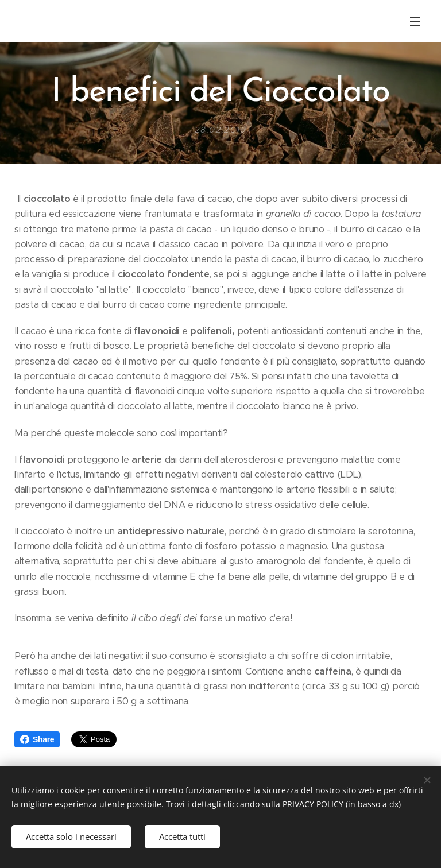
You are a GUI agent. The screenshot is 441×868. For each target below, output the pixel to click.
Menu (415, 22)
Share (37, 739)
